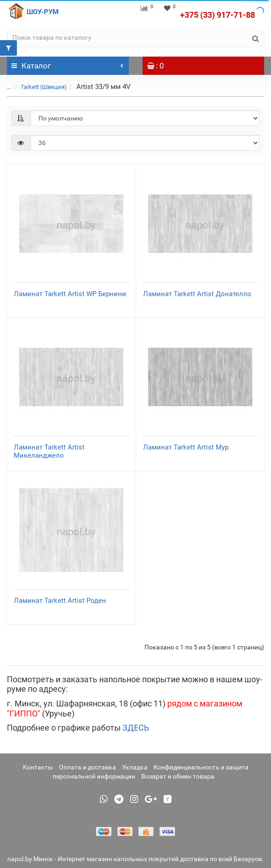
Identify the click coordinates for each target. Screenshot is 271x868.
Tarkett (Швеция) (44, 87)
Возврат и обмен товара (178, 776)
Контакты (38, 767)
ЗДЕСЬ (136, 728)
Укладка (135, 767)
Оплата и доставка (88, 767)
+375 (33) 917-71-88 (218, 15)
